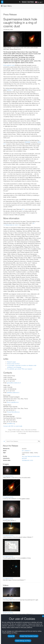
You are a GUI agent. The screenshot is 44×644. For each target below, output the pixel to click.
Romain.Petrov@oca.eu (13, 412)
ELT (23, 209)
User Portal (31, 2)
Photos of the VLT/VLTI (13, 364)
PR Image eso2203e (8, 556)
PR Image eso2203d (8, 536)
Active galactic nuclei (9, 65)
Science (24, 2)
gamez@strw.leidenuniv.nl (14, 383)
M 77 (23, 451)
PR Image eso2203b (8, 497)
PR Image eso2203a (8, 476)
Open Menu (6, 6)
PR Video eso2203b (8, 613)
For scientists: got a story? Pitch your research (20, 369)
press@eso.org (11, 423)
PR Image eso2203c (8, 519)
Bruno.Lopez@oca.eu (13, 402)
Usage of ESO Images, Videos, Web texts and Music (22, 430)
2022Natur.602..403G (27, 460)
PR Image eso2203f (8, 578)
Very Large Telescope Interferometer (31, 456)
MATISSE (28, 142)
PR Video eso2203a (8, 598)
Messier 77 (10, 90)
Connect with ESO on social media (13, 426)
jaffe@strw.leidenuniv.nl (13, 392)
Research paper (12, 362)
